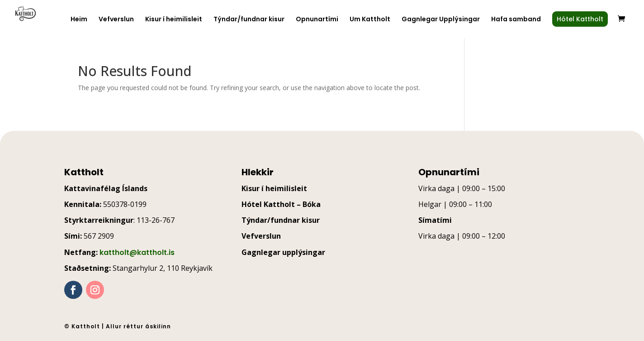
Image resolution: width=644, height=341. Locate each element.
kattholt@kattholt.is (137, 252)
